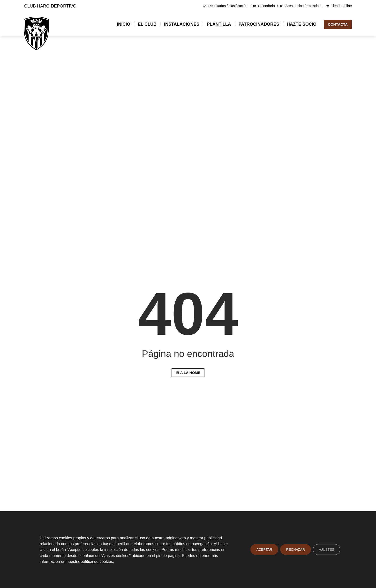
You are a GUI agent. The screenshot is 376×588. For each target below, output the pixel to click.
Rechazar (296, 550)
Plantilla (219, 24)
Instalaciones (182, 24)
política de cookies (97, 561)
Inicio (124, 24)
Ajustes (327, 550)
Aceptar (264, 550)
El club (147, 24)
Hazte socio (302, 24)
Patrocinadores (259, 24)
